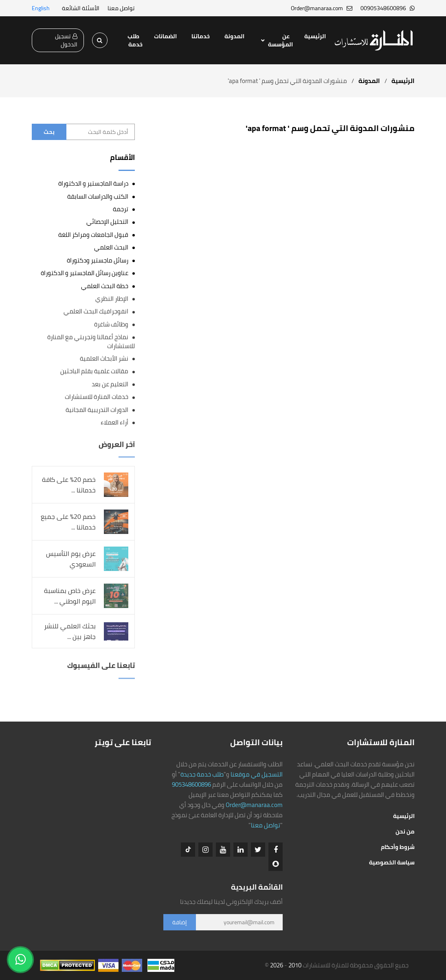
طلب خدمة (135, 40)
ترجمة (121, 209)
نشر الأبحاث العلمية (104, 359)
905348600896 (191, 784)
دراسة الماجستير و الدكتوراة (93, 183)
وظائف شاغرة (111, 324)
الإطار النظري (112, 299)
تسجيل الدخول (66, 40)
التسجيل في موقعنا (257, 774)
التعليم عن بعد (110, 384)
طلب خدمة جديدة (202, 774)
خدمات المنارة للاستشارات (97, 397)
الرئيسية (315, 36)
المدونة (234, 36)
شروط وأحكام (398, 847)
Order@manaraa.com (254, 805)
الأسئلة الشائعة (81, 8)
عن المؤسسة (280, 40)
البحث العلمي (111, 247)
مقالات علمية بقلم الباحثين (94, 371)
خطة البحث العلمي (105, 286)
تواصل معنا (121, 8)
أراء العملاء (114, 423)
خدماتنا (201, 36)
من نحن (405, 831)
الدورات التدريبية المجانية (97, 410)
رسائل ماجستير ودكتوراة (98, 260)
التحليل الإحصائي (107, 222)
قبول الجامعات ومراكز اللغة (93, 235)
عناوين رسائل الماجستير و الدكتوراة (85, 273)
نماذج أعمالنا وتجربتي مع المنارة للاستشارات (91, 341)
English (41, 8)
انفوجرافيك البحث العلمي (96, 312)
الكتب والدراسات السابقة (98, 196)
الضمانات (165, 36)
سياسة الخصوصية (392, 862)
